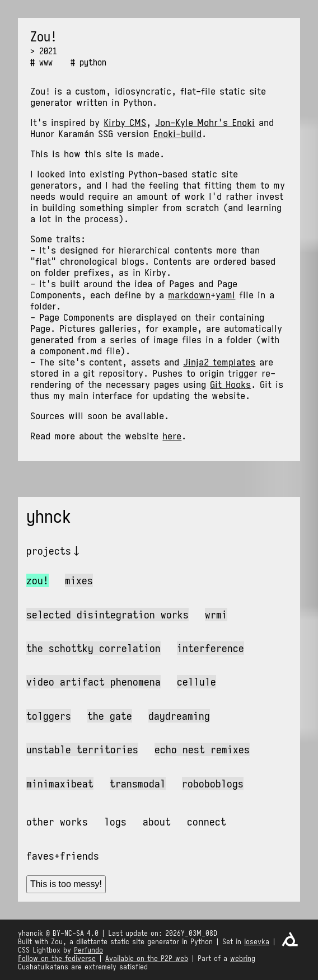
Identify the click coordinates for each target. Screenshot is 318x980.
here (172, 436)
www (46, 62)
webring (243, 958)
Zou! (38, 580)
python (93, 62)
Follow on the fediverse (57, 958)
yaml (225, 295)
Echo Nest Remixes (202, 749)
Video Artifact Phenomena (93, 682)
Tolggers (49, 716)
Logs (115, 822)
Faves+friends (63, 856)
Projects (49, 551)
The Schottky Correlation (93, 648)
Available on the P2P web (147, 958)
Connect (207, 822)
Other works (57, 822)
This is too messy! (66, 884)
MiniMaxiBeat (60, 784)
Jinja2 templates (219, 362)
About (157, 822)
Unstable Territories (82, 749)
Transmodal (138, 784)
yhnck (49, 517)
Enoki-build (177, 134)
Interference (211, 648)
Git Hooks (230, 385)
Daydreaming (179, 716)
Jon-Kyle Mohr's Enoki (205, 123)
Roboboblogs (213, 784)
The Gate (110, 716)
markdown (189, 295)
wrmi (216, 615)
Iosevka (257, 942)
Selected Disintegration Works (107, 615)
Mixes (79, 580)
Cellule (197, 682)
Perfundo (88, 950)
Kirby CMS (125, 123)
